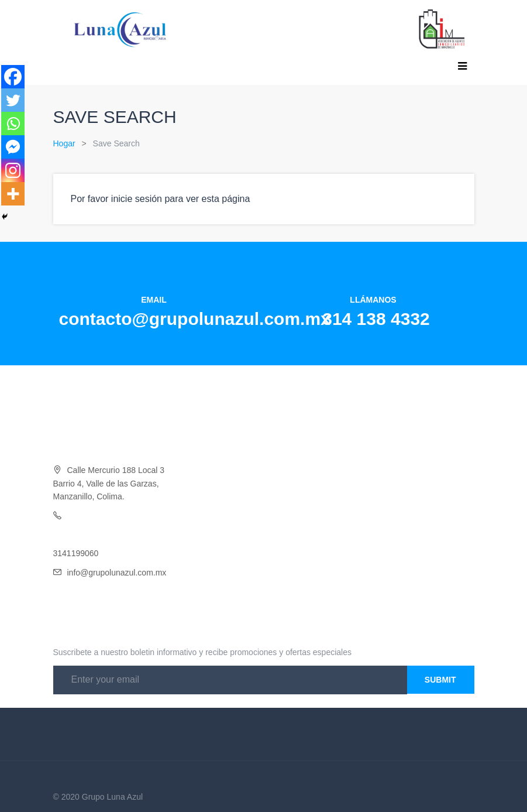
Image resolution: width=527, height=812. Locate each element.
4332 (134, 516)
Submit (440, 680)
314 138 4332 (376, 319)
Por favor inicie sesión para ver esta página (161, 199)
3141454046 (76, 535)
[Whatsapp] (13, 124)
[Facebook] (13, 77)
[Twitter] (13, 100)
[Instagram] (13, 170)
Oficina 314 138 (96, 516)
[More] (13, 194)
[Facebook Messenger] (13, 147)
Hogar (64, 143)
